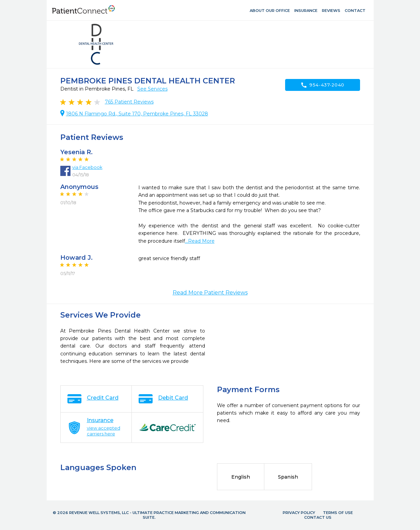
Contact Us (318, 517)
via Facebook (87, 167)
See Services (152, 89)
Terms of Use (338, 513)
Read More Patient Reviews (210, 293)
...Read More (200, 241)
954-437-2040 (322, 85)
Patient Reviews (129, 102)
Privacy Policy (299, 513)
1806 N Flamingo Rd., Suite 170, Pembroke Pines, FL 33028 (137, 114)
